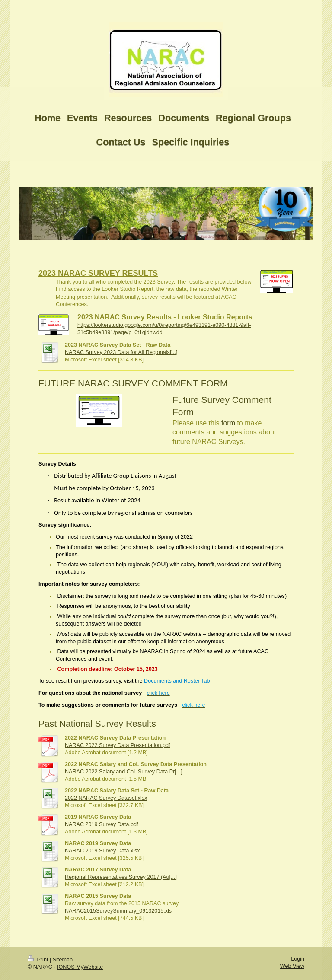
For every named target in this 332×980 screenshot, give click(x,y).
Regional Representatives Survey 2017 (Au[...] (121, 877)
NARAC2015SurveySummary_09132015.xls (118, 911)
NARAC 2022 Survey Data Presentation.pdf (118, 745)
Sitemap (63, 960)
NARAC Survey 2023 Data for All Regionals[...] (121, 352)
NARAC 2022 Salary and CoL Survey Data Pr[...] (124, 772)
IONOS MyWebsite (80, 967)
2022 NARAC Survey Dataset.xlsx (106, 798)
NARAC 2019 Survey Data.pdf (101, 824)
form (228, 423)
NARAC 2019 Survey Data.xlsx (102, 851)
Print (39, 960)
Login (298, 959)
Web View (292, 966)
